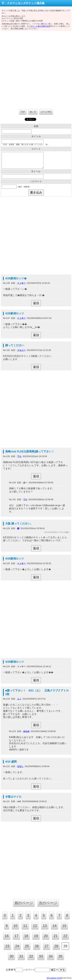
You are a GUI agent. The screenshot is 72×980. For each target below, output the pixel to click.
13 (45, 926)
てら (19, 456)
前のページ (24, 903)
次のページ (48, 903)
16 (7, 936)
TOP (23, 112)
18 (26, 936)
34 (51, 956)
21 (56, 936)
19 (36, 936)
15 (64, 926)
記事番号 (14, 970)
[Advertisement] (36, 68)
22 (65, 936)
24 (17, 946)
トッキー (21, 283)
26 (37, 946)
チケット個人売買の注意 (40, 26)
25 (27, 946)
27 (47, 946)
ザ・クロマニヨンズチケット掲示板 (23, 3)
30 (12, 956)
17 (16, 936)
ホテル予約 (46, 112)
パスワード (36, 970)
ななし (20, 766)
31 (21, 956)
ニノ (19, 699)
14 (55, 926)
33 (41, 956)
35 (61, 956)
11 (25, 926)
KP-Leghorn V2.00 (54, 978)
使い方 (33, 112)
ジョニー (21, 350)
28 (56, 946)
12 (35, 926)
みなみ (26, 731)
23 (7, 946)
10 (15, 926)
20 (46, 936)
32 (31, 956)
